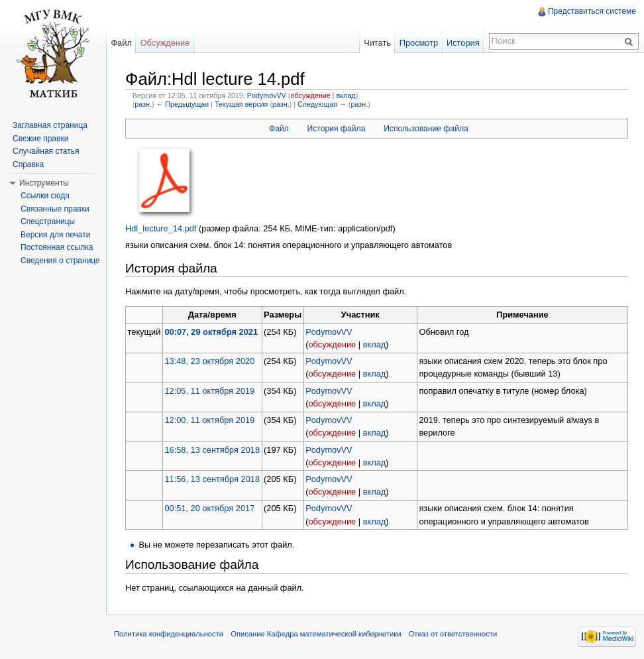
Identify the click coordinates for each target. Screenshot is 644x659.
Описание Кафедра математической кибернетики (316, 634)
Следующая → (322, 104)
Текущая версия (241, 104)
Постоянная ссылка (57, 247)
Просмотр (419, 43)
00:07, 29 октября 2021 (211, 332)
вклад (346, 95)
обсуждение (311, 95)
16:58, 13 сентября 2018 (212, 450)
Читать (377, 43)
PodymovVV (267, 95)
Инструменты (44, 183)
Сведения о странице (60, 261)
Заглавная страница (50, 125)
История (463, 43)
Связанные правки (55, 209)
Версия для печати (55, 235)
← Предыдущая (183, 104)
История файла (336, 129)
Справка (28, 164)
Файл (279, 129)
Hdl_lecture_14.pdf (161, 228)
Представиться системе (592, 11)
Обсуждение (165, 43)
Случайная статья (46, 151)
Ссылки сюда (45, 196)
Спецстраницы (48, 221)
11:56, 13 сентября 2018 (212, 479)
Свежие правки (40, 139)
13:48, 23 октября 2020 (209, 361)
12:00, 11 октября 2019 (209, 420)
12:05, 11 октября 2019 (209, 391)
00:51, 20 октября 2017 (209, 508)
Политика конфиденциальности (169, 634)
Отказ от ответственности (453, 634)
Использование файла (426, 129)
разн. (143, 104)
